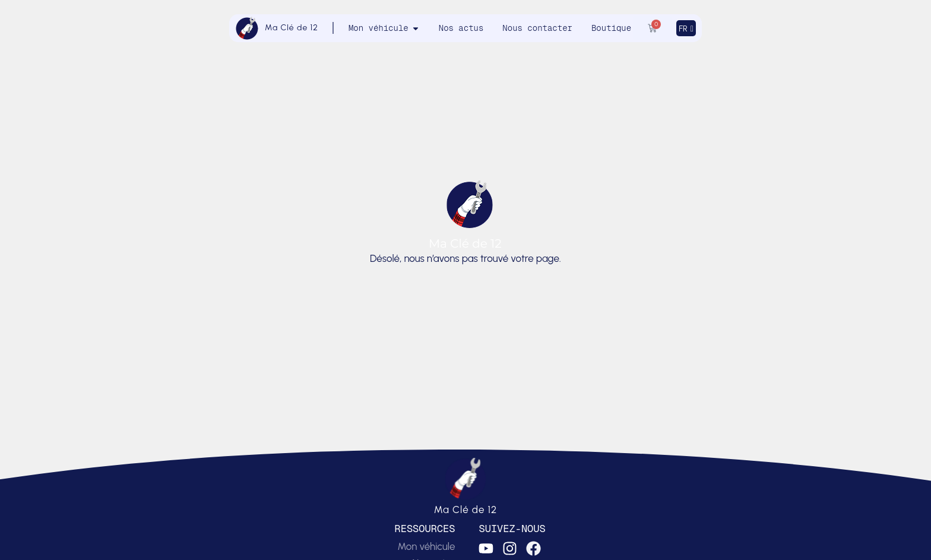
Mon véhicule (426, 546)
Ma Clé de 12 (292, 28)
